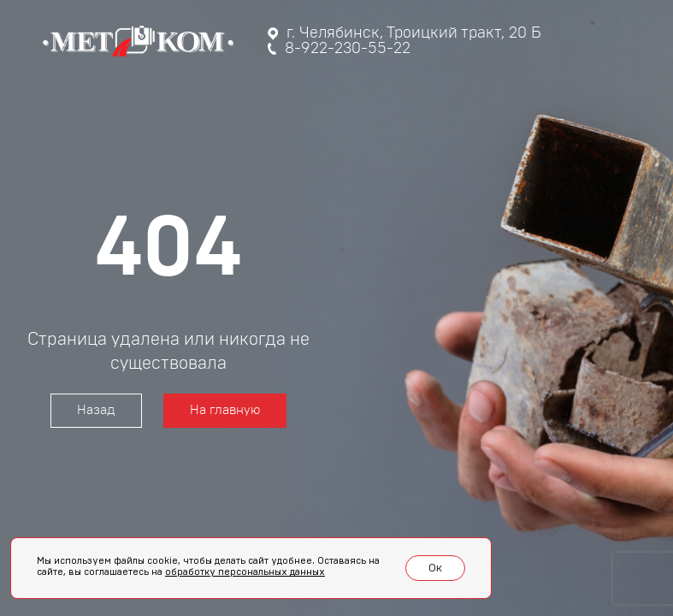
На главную (225, 410)
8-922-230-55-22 (339, 49)
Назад (96, 410)
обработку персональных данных (245, 572)
